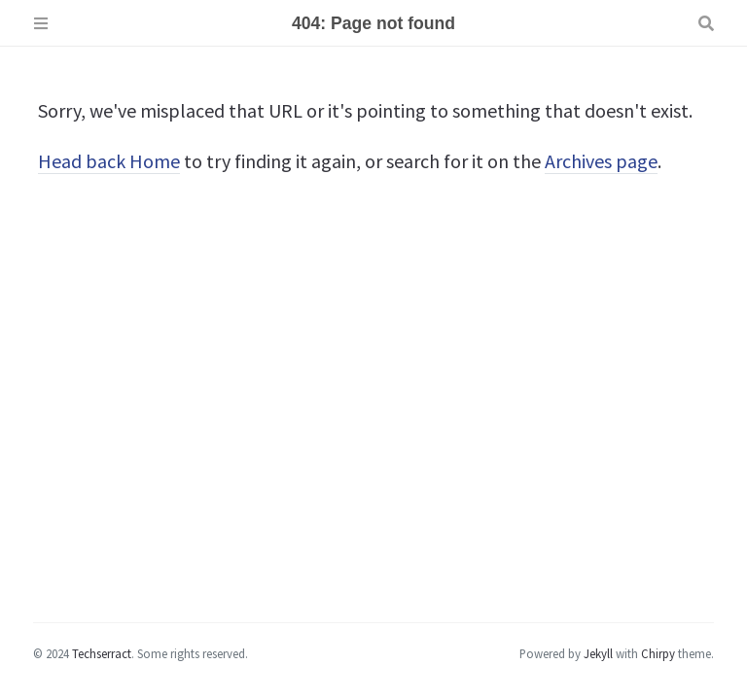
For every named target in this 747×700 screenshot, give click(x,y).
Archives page (601, 161)
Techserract (102, 653)
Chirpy (658, 653)
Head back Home (109, 161)
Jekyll (598, 653)
